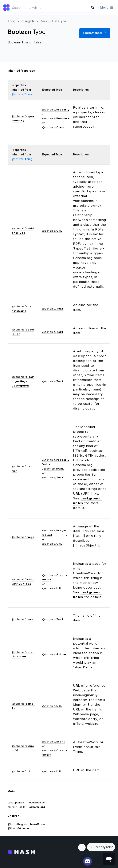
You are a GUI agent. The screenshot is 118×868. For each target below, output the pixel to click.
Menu (107, 7)
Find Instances (95, 33)
